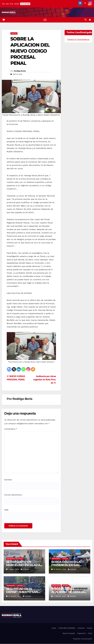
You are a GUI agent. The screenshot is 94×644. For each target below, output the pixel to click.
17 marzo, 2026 (60, 596)
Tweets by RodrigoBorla (78, 40)
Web (6, 510)
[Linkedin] (19, 369)
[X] (14, 369)
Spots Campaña (69, 634)
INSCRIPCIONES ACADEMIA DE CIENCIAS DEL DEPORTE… (69, 592)
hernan (25, 570)
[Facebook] (9, 369)
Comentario (11, 429)
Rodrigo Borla (20, 71)
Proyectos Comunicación (83, 639)
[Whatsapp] (23, 369)
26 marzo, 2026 (60, 570)
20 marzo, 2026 (15, 596)
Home (54, 628)
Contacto (81, 628)
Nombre (8, 480)
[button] (86, 20)
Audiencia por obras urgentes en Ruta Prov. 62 (45, 380)
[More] (33, 369)
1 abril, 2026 (14, 570)
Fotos (90, 634)
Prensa (90, 628)
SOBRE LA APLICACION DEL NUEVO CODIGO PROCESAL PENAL (30, 51)
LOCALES (14, 34)
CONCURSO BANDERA (67, 628)
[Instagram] (28, 369)
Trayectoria (81, 634)
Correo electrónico (13, 495)
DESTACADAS (11, 559)
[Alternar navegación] (45, 20)
